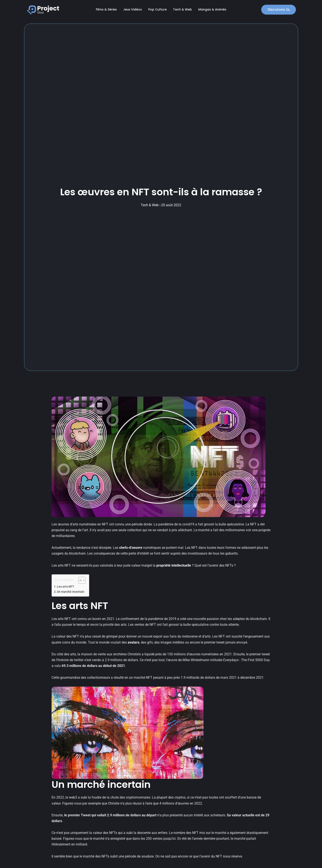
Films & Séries (106, 9)
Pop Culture (157, 9)
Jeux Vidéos (133, 9)
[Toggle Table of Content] (80, 580)
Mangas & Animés (212, 9)
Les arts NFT (66, 587)
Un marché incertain (71, 592)
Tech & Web (183, 9)
